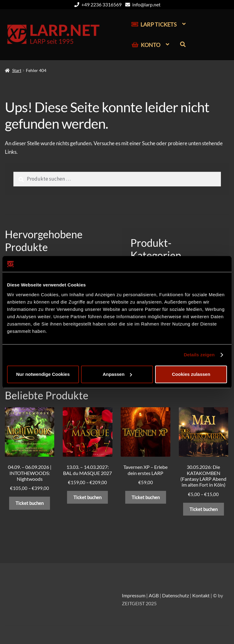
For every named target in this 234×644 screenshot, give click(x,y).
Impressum (134, 595)
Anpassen (117, 374)
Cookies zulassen (191, 374)
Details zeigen (199, 355)
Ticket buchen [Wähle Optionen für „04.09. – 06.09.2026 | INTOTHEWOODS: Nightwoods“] (30, 503)
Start (17, 70)
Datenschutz (175, 595)
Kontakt (201, 595)
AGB (154, 595)
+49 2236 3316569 (97, 4)
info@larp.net (142, 4)
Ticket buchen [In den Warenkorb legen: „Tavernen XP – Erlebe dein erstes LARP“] (146, 497)
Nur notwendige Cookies (43, 374)
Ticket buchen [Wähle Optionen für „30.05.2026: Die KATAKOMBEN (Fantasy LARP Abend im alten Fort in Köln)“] (204, 509)
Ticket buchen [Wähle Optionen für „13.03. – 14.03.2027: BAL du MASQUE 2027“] (87, 497)
